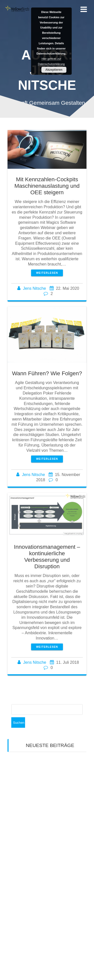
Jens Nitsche (35, 288)
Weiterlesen (47, 273)
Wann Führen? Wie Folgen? (47, 373)
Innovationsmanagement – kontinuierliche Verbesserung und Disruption (47, 556)
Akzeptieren (54, 70)
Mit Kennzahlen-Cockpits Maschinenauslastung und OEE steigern (47, 186)
